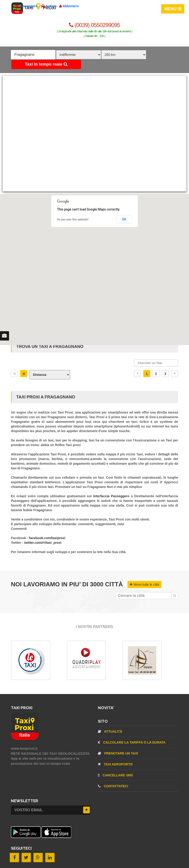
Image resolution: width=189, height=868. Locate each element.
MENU (173, 9)
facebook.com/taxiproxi (47, 538)
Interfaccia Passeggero (112, 496)
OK (124, 219)
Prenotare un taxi (118, 753)
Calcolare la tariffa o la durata (132, 742)
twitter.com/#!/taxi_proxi (43, 543)
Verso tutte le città (144, 584)
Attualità (110, 731)
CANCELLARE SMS (116, 775)
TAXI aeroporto (115, 764)
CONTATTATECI (113, 786)
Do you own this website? (73, 220)
